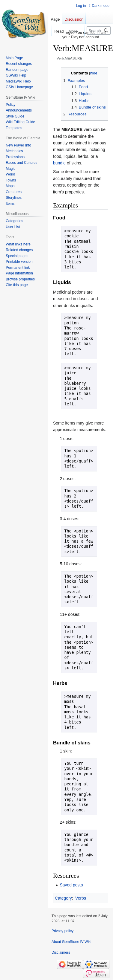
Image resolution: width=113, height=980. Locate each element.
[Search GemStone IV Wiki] (99, 30)
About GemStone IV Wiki (71, 942)
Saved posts (71, 885)
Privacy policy (62, 931)
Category (63, 898)
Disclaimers (61, 952)
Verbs (81, 898)
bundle (59, 163)
